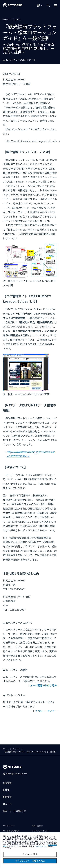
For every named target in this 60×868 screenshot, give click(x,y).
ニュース (16, 19)
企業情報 (7, 783)
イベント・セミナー (46, 711)
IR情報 (6, 790)
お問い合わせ (37, 826)
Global (17, 774)
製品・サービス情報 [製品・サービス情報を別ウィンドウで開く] (13, 811)
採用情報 (7, 797)
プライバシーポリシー (41, 831)
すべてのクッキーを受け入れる (30, 861)
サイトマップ (9, 826)
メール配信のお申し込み (44, 685)
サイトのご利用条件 (11, 831)
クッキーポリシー (40, 846)
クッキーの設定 (30, 854)
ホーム (6, 19)
